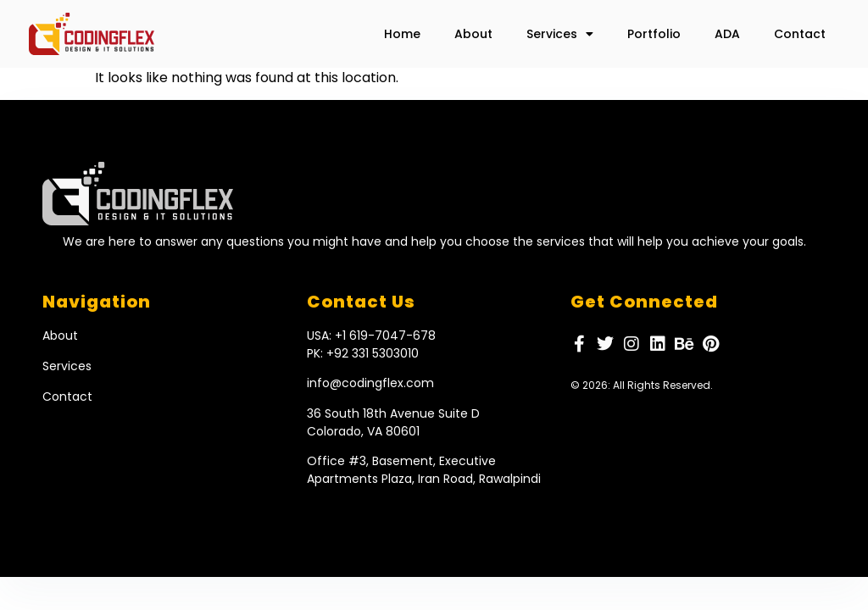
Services (560, 34)
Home (402, 34)
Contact (800, 34)
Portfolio (654, 34)
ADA (727, 34)
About (473, 34)
